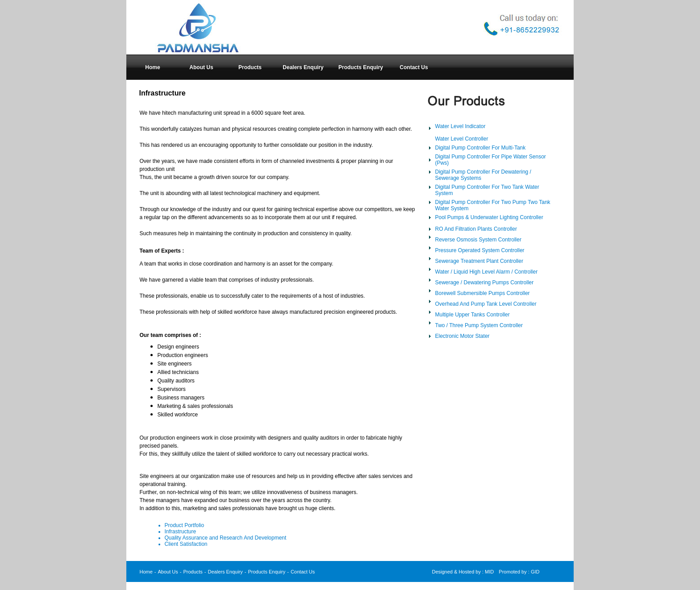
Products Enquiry (267, 572)
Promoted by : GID (519, 572)
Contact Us (303, 572)
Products (193, 572)
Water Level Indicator (460, 126)
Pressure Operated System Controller (480, 250)
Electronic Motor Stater (462, 336)
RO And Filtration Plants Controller (476, 229)
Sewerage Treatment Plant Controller (479, 261)
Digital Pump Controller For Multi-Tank (481, 148)
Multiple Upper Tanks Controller (473, 315)
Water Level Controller (462, 139)
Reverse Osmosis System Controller (478, 240)
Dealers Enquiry (225, 572)
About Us (168, 572)
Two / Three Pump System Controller (479, 325)
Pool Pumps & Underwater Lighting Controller (489, 217)
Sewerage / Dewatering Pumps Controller (485, 283)
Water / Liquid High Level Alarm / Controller (487, 272)
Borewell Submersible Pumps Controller (483, 293)
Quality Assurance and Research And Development (226, 538)
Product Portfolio (185, 525)
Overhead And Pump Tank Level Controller (486, 304)
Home (146, 572)
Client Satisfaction (186, 544)
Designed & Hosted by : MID (463, 572)
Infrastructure (181, 532)
